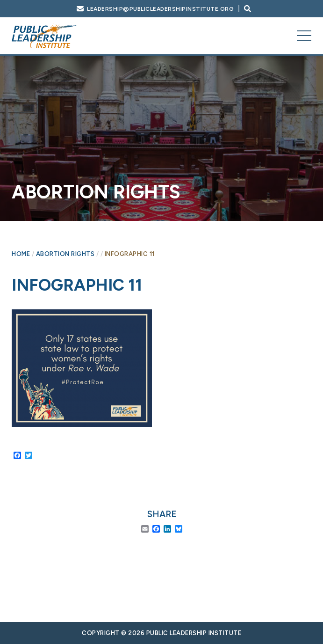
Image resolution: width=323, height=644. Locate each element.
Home (21, 254)
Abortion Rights (65, 254)
